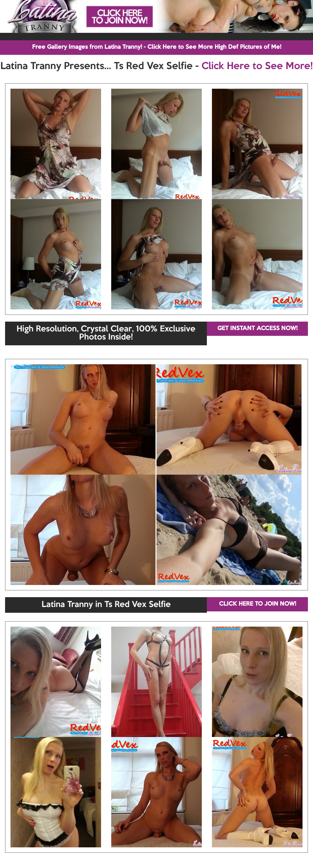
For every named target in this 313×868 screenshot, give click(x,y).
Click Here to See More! (257, 66)
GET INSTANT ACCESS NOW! (257, 329)
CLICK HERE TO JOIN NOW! (258, 604)
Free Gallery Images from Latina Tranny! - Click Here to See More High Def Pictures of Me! (157, 47)
